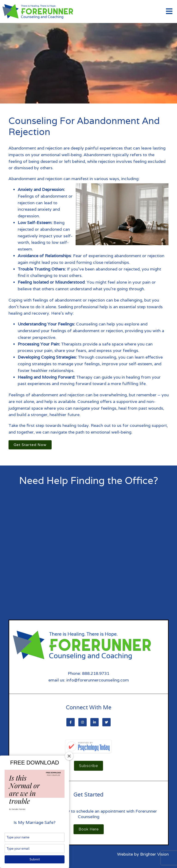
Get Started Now (30, 445)
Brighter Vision (154, 854)
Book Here (89, 829)
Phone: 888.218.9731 (88, 673)
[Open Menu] (169, 12)
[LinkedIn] (94, 722)
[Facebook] (71, 722)
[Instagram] (83, 722)
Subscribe (88, 766)
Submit (35, 859)
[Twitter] (106, 722)
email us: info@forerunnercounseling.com (89, 680)
